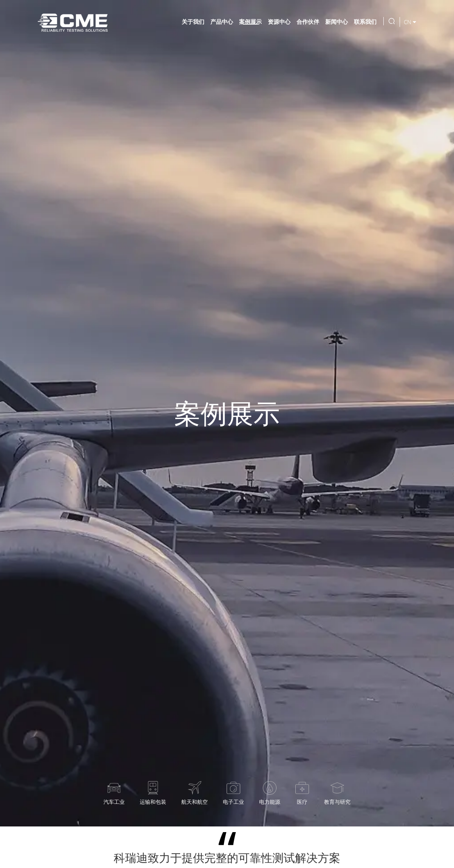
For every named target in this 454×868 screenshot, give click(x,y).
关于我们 (193, 22)
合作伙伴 (308, 22)
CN (410, 22)
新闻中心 (337, 22)
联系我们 (365, 22)
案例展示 (250, 22)
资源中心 (279, 22)
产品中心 (222, 22)
